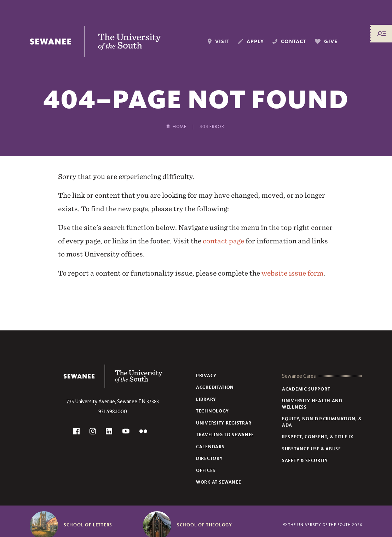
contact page (223, 241)
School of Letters (88, 525)
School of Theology (204, 525)
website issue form (292, 273)
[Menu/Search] (381, 34)
